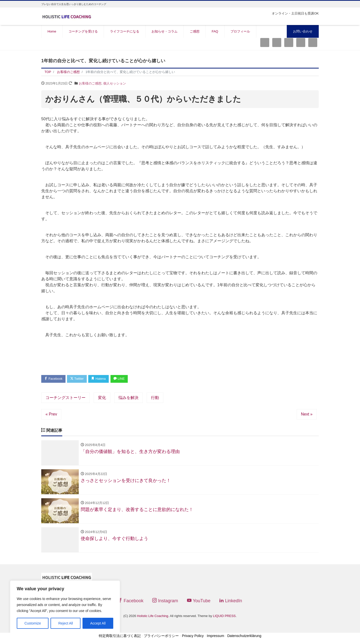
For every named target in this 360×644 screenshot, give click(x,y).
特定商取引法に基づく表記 (120, 637)
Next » (307, 414)
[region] (65, 607)
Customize (33, 623)
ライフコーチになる (125, 31)
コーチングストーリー (65, 398)
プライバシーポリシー (161, 637)
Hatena (100, 379)
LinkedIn (231, 602)
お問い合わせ (303, 31)
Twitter (78, 379)
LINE (121, 379)
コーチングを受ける (83, 31)
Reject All (65, 623)
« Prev (51, 414)
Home (52, 31)
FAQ (215, 31)
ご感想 (195, 31)
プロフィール (240, 31)
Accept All (98, 623)
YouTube (199, 602)
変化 (102, 398)
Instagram (165, 602)
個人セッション (115, 83)
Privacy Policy (193, 637)
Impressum (215, 637)
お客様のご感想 (90, 83)
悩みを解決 (128, 398)
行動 (155, 398)
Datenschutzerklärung (244, 637)
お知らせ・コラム (164, 31)
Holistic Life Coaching (153, 617)
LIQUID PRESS (224, 617)
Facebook (54, 379)
